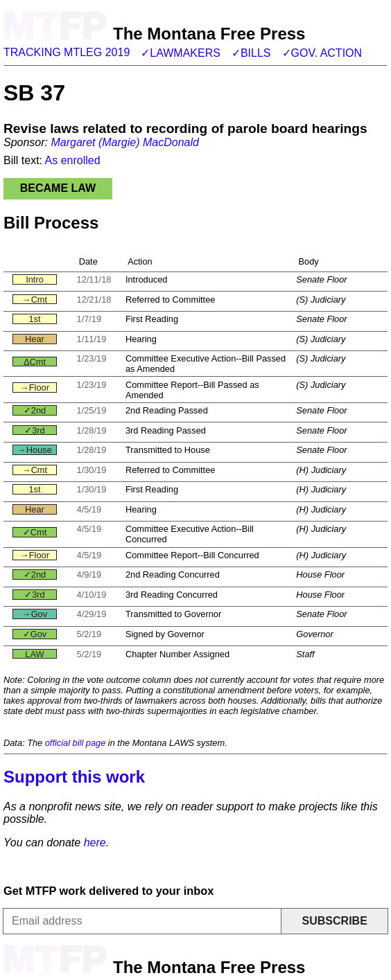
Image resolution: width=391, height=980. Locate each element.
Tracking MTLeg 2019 (67, 52)
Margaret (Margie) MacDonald (124, 142)
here (95, 843)
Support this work (74, 777)
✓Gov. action (322, 53)
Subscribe (335, 921)
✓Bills (251, 53)
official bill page (76, 743)
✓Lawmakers (181, 53)
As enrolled (73, 160)
